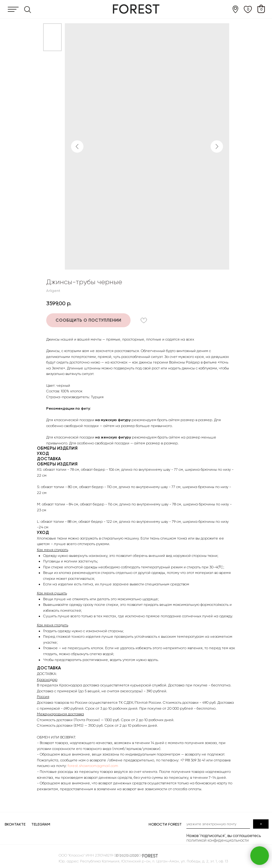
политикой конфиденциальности (218, 840)
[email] (218, 824)
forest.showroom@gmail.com (93, 766)
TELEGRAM (41, 824)
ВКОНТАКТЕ (15, 824)
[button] (88, 320)
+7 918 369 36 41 (193, 760)
